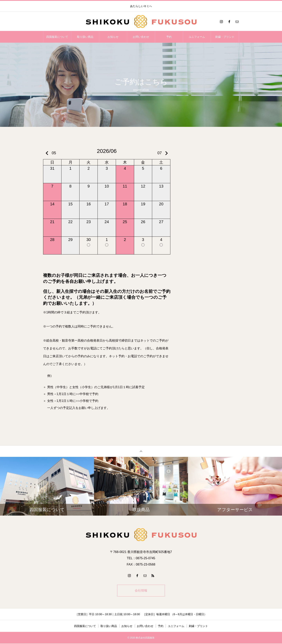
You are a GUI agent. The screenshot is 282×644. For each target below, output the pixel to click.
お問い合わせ (141, 37)
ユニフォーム (197, 37)
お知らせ (113, 37)
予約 (169, 37)
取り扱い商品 (85, 37)
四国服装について (57, 37)
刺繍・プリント (225, 37)
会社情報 (141, 591)
